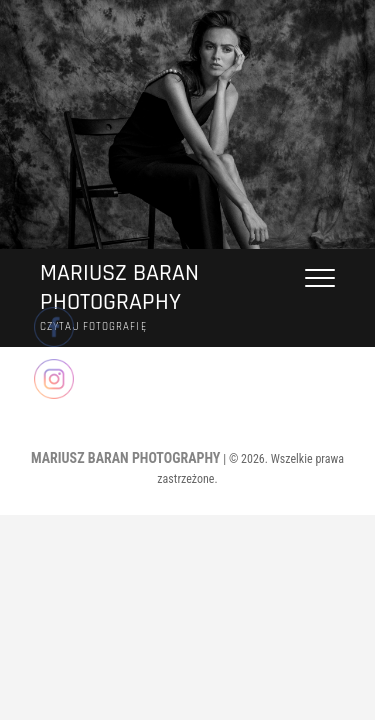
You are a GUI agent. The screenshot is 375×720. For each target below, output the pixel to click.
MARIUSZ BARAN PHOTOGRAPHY (119, 288)
